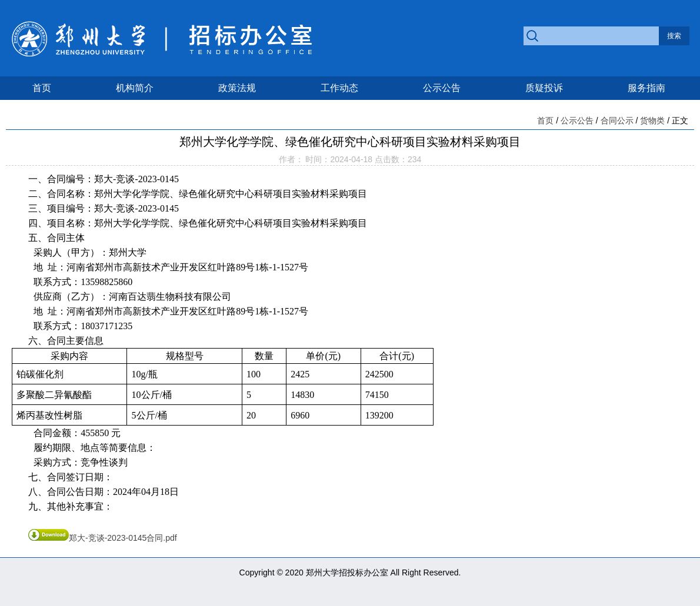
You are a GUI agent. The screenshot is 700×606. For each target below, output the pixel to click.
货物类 (652, 120)
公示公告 (442, 88)
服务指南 (646, 88)
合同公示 (617, 120)
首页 (42, 88)
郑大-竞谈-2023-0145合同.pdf (103, 538)
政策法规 (237, 88)
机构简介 (135, 88)
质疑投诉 (544, 88)
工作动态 (339, 88)
